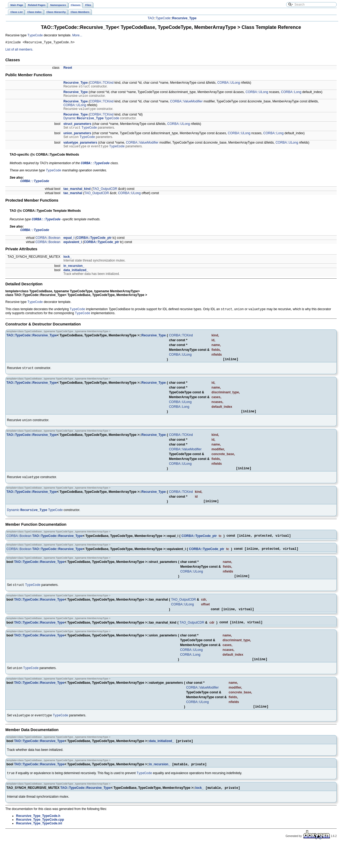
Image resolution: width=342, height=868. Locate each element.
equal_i (69, 246)
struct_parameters (77, 127)
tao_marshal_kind (77, 196)
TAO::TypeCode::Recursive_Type (32, 345)
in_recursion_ (74, 274)
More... (77, 36)
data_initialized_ (76, 278)
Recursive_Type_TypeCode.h (38, 839)
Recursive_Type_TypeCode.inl (39, 847)
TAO (151, 18)
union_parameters (77, 137)
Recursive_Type (184, 18)
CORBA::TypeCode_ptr (94, 246)
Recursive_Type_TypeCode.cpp (40, 843)
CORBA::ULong (229, 84)
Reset (68, 69)
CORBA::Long (291, 94)
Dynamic (70, 122)
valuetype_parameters (80, 147)
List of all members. (19, 51)
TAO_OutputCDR (105, 196)
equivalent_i (73, 250)
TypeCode (163, 18)
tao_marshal (73, 200)
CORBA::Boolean (48, 246)
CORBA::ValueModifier (186, 104)
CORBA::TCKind (102, 84)
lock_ (67, 265)
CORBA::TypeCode (95, 169)
